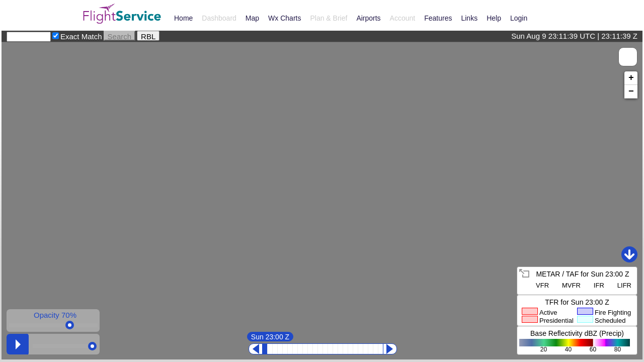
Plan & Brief (329, 18)
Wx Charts (285, 18)
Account (403, 18)
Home (183, 18)
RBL (148, 36)
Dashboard (219, 18)
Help (494, 18)
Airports (368, 18)
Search (120, 36)
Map (252, 18)
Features (438, 18)
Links (469, 18)
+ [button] (631, 78)
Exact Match (81, 36)
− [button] (631, 92)
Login (519, 18)
